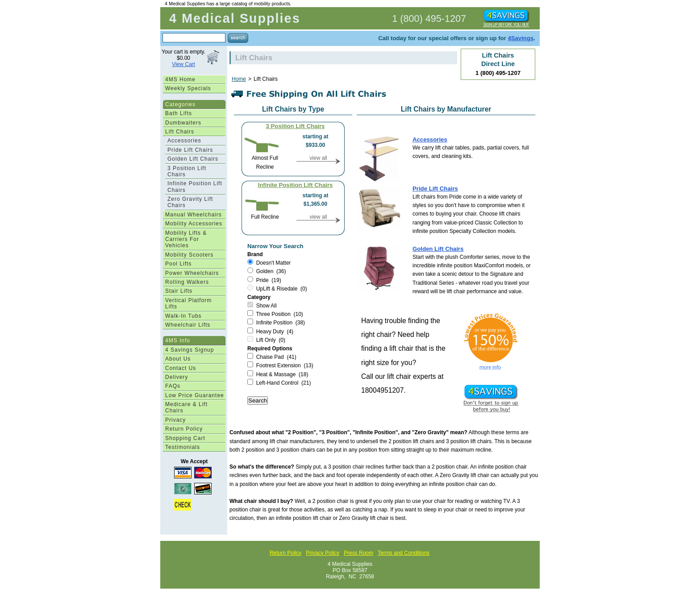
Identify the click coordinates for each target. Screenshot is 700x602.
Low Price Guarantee (195, 395)
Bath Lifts (179, 113)
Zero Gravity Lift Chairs (190, 202)
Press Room (358, 553)
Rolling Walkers (187, 282)
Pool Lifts (178, 264)
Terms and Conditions (404, 553)
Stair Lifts (179, 291)
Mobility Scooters (189, 255)
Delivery (177, 377)
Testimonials (183, 447)
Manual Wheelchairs (194, 215)
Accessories (184, 141)
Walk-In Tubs (183, 316)
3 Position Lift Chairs (187, 171)
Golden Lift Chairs (193, 159)
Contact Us (181, 368)
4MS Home (180, 79)
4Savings (521, 38)
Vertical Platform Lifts (188, 303)
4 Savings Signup (190, 350)
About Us (178, 359)
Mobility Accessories (194, 224)
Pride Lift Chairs (190, 150)
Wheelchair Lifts (188, 325)
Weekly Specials (188, 88)
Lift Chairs (180, 132)
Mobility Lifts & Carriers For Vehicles (186, 239)
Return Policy (184, 429)
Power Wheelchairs (192, 273)
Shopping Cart (185, 438)
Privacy (175, 420)
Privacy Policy (323, 553)
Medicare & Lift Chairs (186, 407)
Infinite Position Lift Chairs (195, 187)
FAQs (173, 386)
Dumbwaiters (183, 123)
